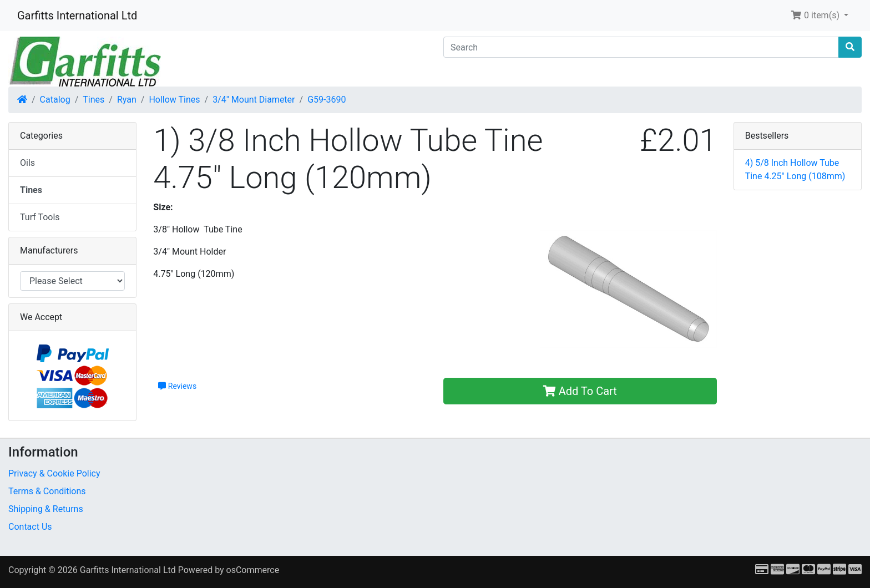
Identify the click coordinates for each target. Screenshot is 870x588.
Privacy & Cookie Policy (54, 473)
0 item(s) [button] (816, 15)
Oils (27, 163)
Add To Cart (580, 391)
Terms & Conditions (47, 491)
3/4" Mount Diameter (254, 100)
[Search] (641, 47)
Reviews (177, 386)
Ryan (127, 100)
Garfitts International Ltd (77, 16)
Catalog (55, 100)
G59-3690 (327, 100)
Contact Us (30, 527)
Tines (93, 100)
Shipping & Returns (46, 509)
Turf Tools (40, 217)
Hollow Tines (174, 100)
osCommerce (253, 570)
